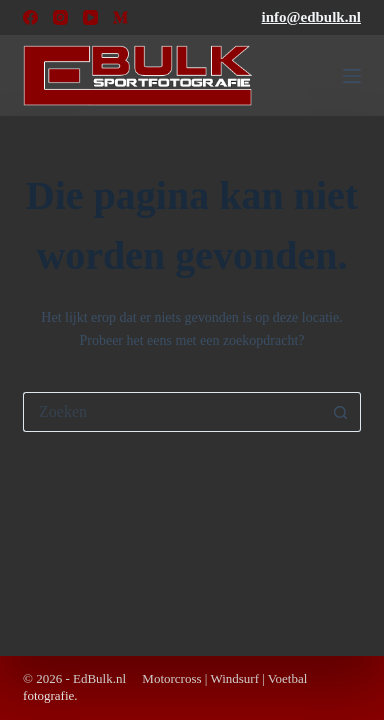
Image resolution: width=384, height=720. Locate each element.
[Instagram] (60, 17)
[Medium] (120, 17)
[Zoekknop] (341, 412)
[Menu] (352, 76)
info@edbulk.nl (311, 17)
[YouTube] (90, 17)
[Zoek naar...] (172, 412)
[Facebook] (30, 17)
